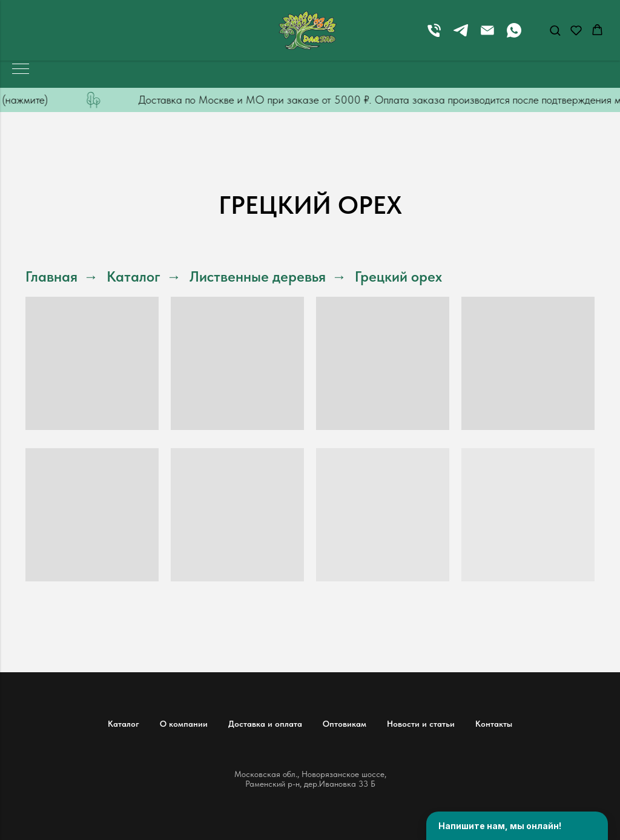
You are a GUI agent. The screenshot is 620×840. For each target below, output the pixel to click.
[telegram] (461, 36)
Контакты (494, 724)
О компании (184, 724)
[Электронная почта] (487, 36)
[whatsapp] (514, 36)
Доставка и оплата (265, 724)
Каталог (134, 277)
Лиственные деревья (258, 277)
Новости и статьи (421, 724)
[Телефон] (434, 36)
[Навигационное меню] (21, 70)
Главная (51, 277)
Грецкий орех (398, 277)
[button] (555, 30)
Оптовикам (345, 724)
